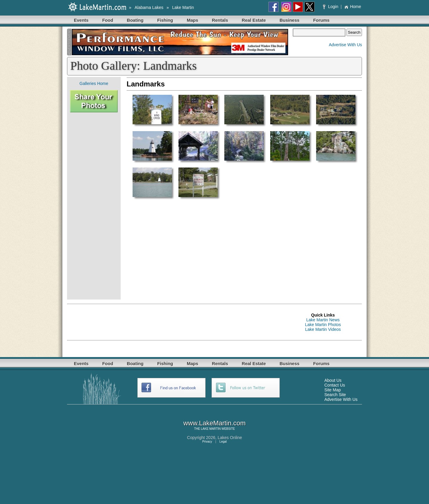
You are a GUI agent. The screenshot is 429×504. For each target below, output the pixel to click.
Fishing (165, 20)
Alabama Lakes (149, 7)
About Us (333, 380)
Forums (321, 20)
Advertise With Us (345, 45)
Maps (192, 20)
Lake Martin (183, 7)
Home (353, 7)
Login (331, 7)
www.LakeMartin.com (214, 423)
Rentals (220, 20)
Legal (223, 442)
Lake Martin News (323, 320)
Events (81, 20)
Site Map (333, 390)
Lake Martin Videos (323, 329)
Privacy (207, 442)
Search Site (335, 395)
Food (108, 20)
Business (289, 20)
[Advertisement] (94, 206)
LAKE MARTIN (211, 429)
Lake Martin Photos (323, 325)
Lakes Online (230, 438)
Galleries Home (94, 83)
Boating (135, 20)
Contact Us (335, 385)
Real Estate (254, 20)
